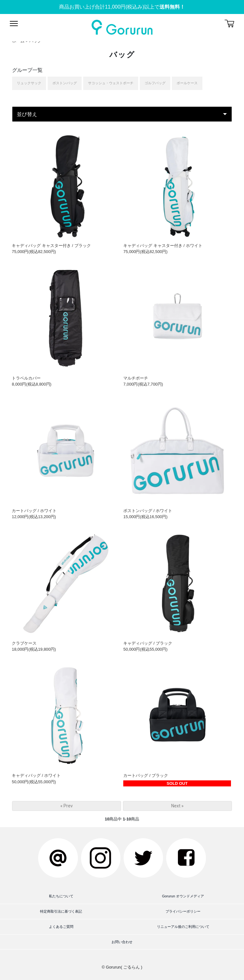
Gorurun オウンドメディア (183, 896)
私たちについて (61, 896)
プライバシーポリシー (183, 911)
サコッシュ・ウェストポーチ (111, 83)
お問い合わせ (122, 942)
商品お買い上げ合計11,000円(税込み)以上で (122, 7)
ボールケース (187, 83)
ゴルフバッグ (155, 83)
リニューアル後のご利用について (183, 927)
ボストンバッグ (65, 83)
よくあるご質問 (61, 927)
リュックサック (29, 83)
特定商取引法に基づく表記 (61, 911)
